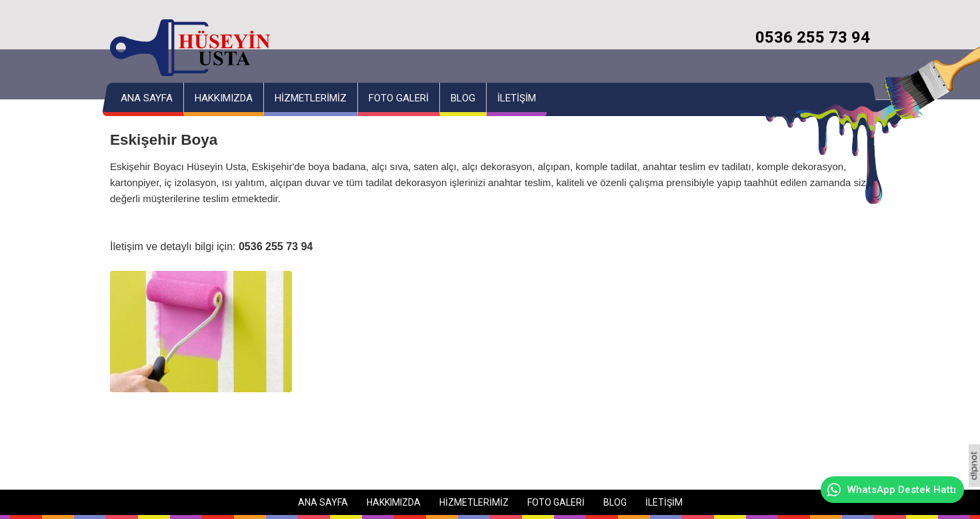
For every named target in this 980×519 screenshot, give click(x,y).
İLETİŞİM (517, 98)
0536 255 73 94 (813, 37)
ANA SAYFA (147, 98)
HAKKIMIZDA (224, 98)
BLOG (463, 98)
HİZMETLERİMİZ (311, 98)
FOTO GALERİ (399, 98)
